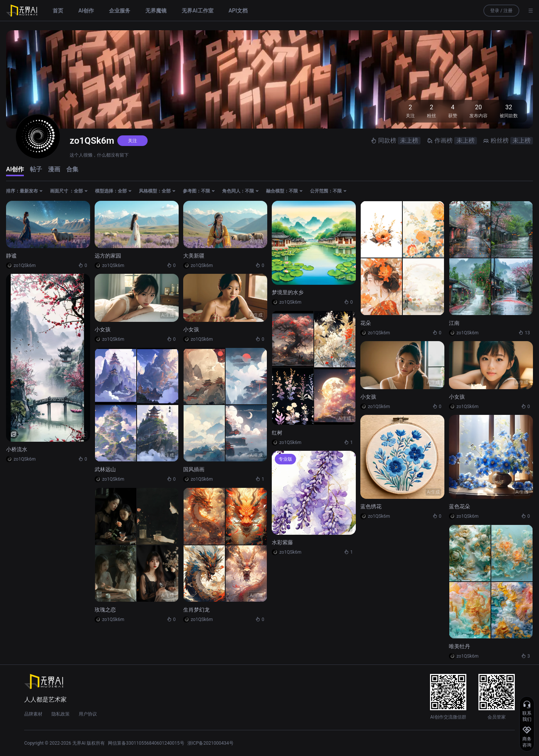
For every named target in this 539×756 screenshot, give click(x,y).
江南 (454, 323)
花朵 (366, 323)
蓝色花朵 (460, 506)
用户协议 (88, 714)
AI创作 (86, 11)
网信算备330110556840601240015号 (146, 743)
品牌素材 (33, 714)
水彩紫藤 (282, 542)
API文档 (238, 11)
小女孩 (103, 329)
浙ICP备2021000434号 (210, 743)
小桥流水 (17, 449)
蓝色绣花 (371, 506)
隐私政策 (61, 714)
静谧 (11, 256)
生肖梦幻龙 (196, 610)
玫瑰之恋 (105, 610)
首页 (58, 11)
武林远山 (105, 469)
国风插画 (194, 469)
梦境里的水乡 (288, 292)
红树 (277, 433)
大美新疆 (194, 256)
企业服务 (120, 11)
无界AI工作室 (197, 11)
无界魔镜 (156, 11)
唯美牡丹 (460, 646)
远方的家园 (108, 256)
